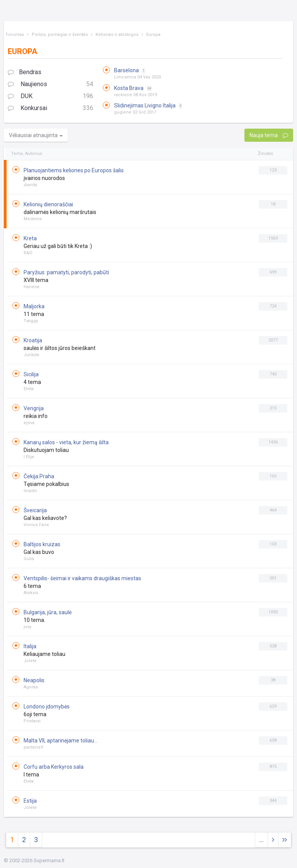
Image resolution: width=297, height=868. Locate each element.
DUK (50, 96)
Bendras (25, 72)
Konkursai (50, 108)
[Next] (285, 840)
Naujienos (50, 84)
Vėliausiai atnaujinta (36, 135)
